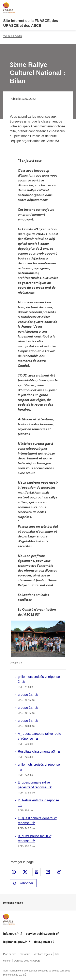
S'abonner (23, 883)
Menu (70, 5)
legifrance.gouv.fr (15, 942)
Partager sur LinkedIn (36, 872)
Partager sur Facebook (14, 872)
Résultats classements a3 (37, 752)
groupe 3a (26, 721)
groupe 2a (26, 695)
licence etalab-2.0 (13, 975)
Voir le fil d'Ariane (13, 36)
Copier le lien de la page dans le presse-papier (59, 872)
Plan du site (10, 954)
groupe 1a (26, 708)
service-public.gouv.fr (41, 934)
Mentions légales (43, 954)
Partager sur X (25, 872)
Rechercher (62, 5)
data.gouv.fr (42, 942)
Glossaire (25, 954)
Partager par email (48, 872)
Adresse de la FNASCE (27, 961)
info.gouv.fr (11, 934)
